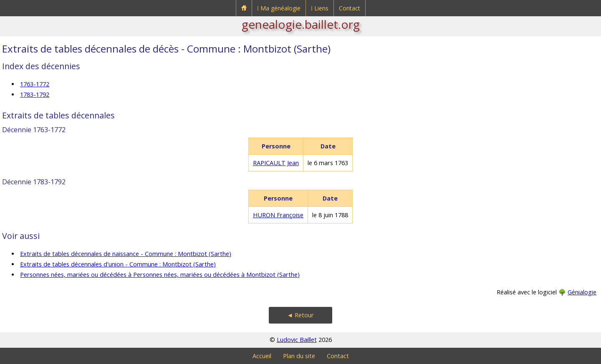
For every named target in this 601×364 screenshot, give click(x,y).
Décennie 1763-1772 (34, 130)
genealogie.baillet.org (301, 24)
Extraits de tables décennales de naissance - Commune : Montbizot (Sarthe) (126, 254)
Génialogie (582, 292)
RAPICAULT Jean (276, 163)
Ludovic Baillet (297, 340)
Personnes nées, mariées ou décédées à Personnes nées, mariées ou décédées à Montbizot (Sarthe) (160, 275)
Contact (350, 8)
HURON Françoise (278, 215)
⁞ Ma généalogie (279, 8)
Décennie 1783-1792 (34, 182)
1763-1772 (35, 84)
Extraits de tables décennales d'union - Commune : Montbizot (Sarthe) (118, 264)
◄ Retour (300, 315)
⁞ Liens (320, 8)
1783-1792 (35, 94)
